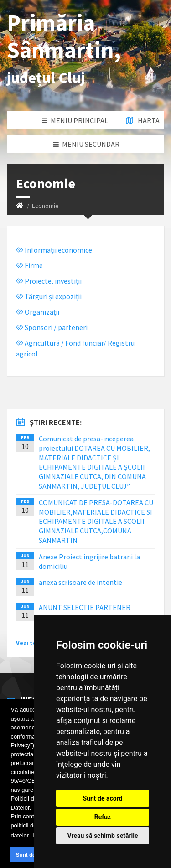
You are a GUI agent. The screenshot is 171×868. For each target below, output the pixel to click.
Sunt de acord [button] (34, 855)
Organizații (38, 312)
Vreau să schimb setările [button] (102, 836)
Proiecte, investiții (49, 281)
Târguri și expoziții (49, 296)
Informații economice (54, 250)
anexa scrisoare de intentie (80, 582)
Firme (29, 265)
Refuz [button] (103, 817)
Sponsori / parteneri (52, 327)
